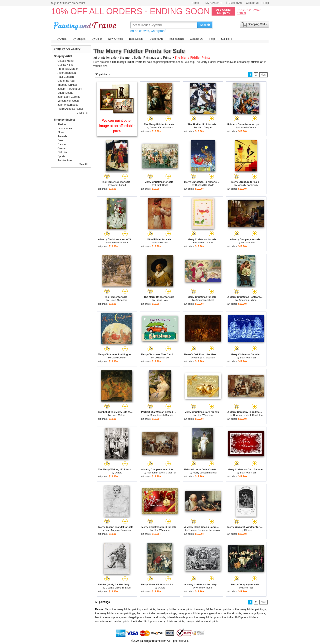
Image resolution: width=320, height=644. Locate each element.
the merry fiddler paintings (250, 609)
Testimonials (176, 39)
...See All (82, 113)
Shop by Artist (63, 56)
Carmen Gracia (205, 242)
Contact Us (253, 3)
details (241, 13)
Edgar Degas (65, 93)
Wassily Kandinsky (248, 185)
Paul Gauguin (66, 77)
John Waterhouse (68, 105)
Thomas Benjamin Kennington (205, 530)
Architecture (65, 160)
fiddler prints (201, 613)
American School (118, 242)
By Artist (62, 39)
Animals (62, 136)
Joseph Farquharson (70, 89)
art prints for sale (105, 58)
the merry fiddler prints (207, 617)
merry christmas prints (171, 621)
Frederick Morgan (68, 69)
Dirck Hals (248, 588)
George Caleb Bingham (119, 588)
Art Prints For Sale (86, 25)
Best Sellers (136, 39)
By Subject (79, 39)
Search (205, 25)
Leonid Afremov (248, 127)
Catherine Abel (66, 81)
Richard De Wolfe (205, 185)
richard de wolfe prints (180, 617)
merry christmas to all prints (202, 621)
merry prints (185, 613)
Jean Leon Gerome (69, 97)
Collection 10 (162, 358)
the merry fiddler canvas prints (175, 609)
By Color (97, 39)
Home (195, 3)
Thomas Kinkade (68, 85)
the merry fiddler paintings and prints (134, 609)
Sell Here (227, 39)
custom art (257, 62)
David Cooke (119, 358)
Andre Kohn (162, 242)
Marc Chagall (205, 127)
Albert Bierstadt (67, 73)
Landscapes (65, 128)
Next (263, 75)
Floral (61, 132)
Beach (61, 140)
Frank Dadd (162, 185)
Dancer (62, 144)
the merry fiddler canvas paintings (115, 613)
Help (266, 3)
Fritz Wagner (248, 242)
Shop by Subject (64, 120)
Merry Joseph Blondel (162, 415)
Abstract (62, 124)
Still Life (62, 152)
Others (119, 473)
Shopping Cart (257, 24)
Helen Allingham (119, 300)
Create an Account (74, 3)
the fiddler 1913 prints (235, 617)
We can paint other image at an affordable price (117, 126)
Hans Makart (118, 415)
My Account (214, 3)
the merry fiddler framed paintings (214, 609)
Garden (62, 148)
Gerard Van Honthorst (162, 127)
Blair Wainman (248, 358)
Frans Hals (162, 300)
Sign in (55, 3)
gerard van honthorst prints (225, 613)
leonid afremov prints (107, 617)
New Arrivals (115, 39)
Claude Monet (66, 61)
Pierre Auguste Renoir (71, 109)
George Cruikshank (205, 358)
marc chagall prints (254, 613)
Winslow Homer (205, 588)
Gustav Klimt (65, 65)
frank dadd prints (155, 617)
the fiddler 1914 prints (144, 621)
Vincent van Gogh (68, 101)
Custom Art (235, 3)
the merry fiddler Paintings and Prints (146, 58)
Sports (61, 156)
